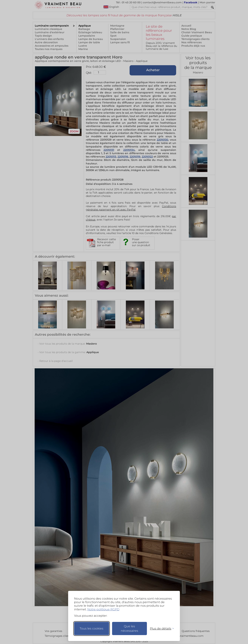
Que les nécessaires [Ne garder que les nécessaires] (129, 628)
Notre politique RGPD (103, 609)
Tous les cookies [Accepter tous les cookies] (92, 628)
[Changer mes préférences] (160, 628)
